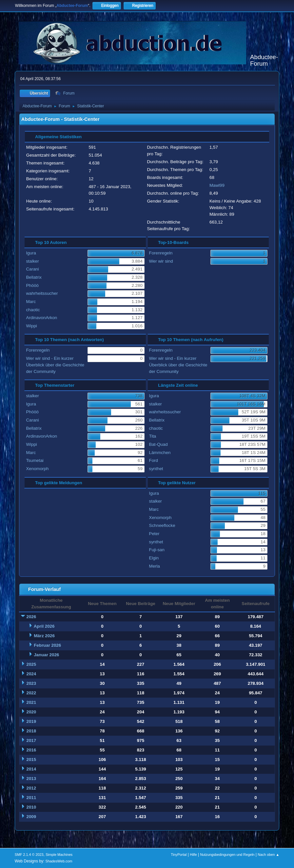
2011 (31, 798)
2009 (31, 817)
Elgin (154, 558)
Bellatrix (34, 277)
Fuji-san (157, 550)
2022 (31, 693)
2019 (31, 721)
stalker (32, 261)
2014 (31, 769)
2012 (31, 788)
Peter (154, 534)
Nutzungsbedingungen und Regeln (227, 855)
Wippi (31, 326)
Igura (31, 253)
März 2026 (44, 636)
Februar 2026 (47, 645)
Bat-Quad (158, 444)
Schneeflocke (162, 525)
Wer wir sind (161, 261)
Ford (154, 460)
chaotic (33, 310)
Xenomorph (37, 469)
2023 (31, 683)
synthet (156, 469)
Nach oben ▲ (268, 855)
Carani (32, 269)
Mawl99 (217, 185)
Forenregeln (161, 253)
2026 (31, 617)
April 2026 (44, 626)
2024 (31, 674)
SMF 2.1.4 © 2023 (29, 855)
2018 (31, 731)
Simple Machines (59, 855)
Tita (153, 436)
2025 (31, 664)
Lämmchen (160, 453)
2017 (31, 740)
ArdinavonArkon (41, 318)
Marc (31, 302)
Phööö (32, 285)
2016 (31, 750)
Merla (155, 566)
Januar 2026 (46, 655)
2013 (31, 779)
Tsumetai (35, 460)
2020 (31, 712)
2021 (31, 702)
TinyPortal (179, 855)
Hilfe (193, 855)
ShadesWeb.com (59, 861)
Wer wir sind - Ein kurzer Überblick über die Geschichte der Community (55, 365)
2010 (31, 807)
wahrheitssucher (42, 293)
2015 (31, 759)
